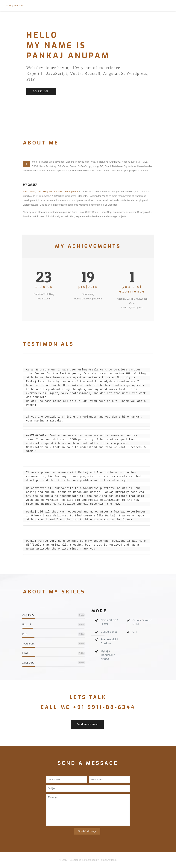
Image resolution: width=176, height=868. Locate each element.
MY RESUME (41, 91)
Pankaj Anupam (14, 6)
